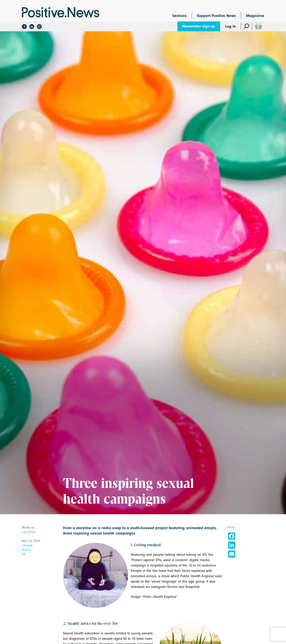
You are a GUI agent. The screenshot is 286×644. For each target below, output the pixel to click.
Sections (180, 16)
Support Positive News (216, 16)
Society (27, 550)
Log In (230, 26)
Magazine (255, 16)
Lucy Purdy (29, 532)
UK (24, 554)
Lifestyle (27, 545)
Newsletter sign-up (199, 26)
